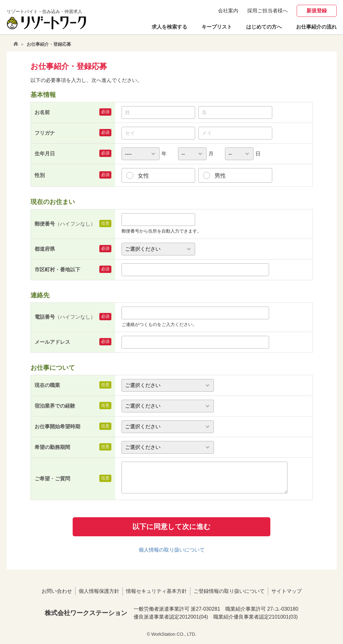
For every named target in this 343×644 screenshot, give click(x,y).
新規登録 (317, 11)
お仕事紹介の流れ (316, 27)
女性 (143, 176)
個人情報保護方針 (99, 591)
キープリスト (217, 27)
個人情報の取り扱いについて (172, 550)
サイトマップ (287, 591)
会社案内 (228, 11)
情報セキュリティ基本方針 (156, 591)
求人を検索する (169, 27)
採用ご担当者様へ (267, 11)
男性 (220, 176)
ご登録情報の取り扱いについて (229, 591)
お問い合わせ (57, 591)
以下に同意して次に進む (171, 527)
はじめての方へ (264, 27)
